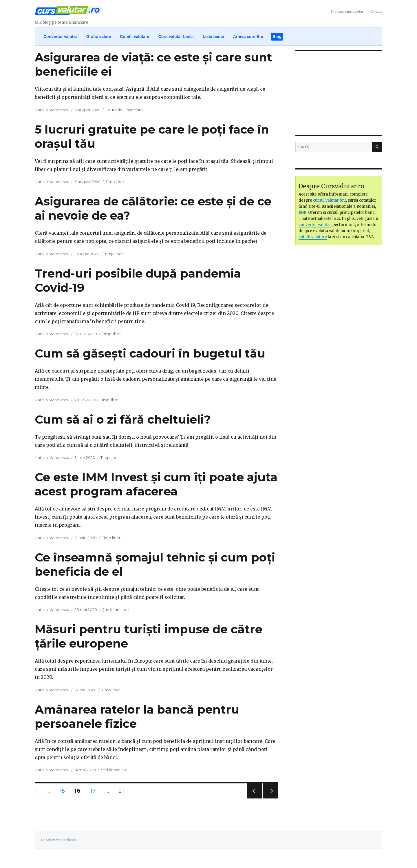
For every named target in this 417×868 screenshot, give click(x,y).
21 (123, 791)
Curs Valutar (68, 13)
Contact (376, 12)
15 (64, 791)
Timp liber (115, 182)
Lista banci (213, 37)
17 (95, 791)
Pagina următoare (270, 798)
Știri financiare (116, 610)
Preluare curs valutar (347, 12)
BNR (302, 213)
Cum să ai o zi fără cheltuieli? (123, 419)
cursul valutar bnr (330, 200)
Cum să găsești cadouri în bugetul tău (150, 353)
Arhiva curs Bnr (248, 37)
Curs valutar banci (176, 37)
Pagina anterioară (254, 798)
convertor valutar (315, 225)
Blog (277, 37)
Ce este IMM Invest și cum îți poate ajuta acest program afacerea (156, 484)
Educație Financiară (124, 110)
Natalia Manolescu (52, 110)
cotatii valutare (313, 237)
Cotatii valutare (135, 37)
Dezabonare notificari (58, 840)
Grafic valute (99, 37)
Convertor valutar (60, 37)
